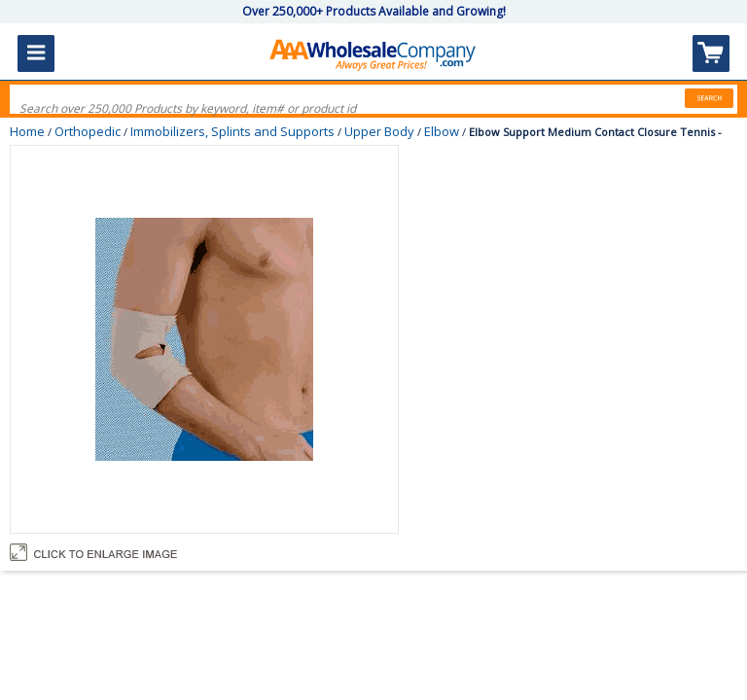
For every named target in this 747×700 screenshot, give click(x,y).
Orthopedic (88, 131)
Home (27, 131)
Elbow (442, 131)
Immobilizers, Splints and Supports (232, 131)
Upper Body (379, 131)
